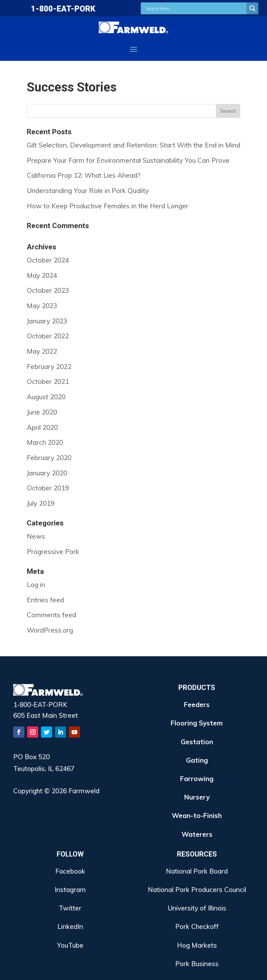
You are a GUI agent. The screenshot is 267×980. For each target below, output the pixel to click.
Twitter (70, 908)
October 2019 (48, 488)
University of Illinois (197, 908)
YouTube (70, 945)
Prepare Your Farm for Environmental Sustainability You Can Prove (128, 160)
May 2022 (42, 351)
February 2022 (49, 367)
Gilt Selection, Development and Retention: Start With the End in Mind (133, 145)
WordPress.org (50, 630)
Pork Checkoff (197, 926)
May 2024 (42, 275)
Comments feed (51, 615)
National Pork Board (197, 871)
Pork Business (197, 964)
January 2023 (47, 321)
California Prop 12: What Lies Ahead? (84, 175)
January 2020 (47, 473)
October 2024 (48, 260)
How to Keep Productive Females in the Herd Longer (108, 206)
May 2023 (42, 306)
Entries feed (45, 600)
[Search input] (195, 8)
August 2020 (46, 397)
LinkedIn (70, 926)
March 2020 (45, 442)
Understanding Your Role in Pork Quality (88, 191)
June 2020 (42, 412)
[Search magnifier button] (252, 8)
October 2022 (48, 336)
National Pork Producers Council (197, 890)
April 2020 (42, 427)
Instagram (70, 890)
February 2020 (49, 458)
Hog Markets (197, 945)
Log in (36, 585)
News (36, 536)
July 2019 (41, 503)
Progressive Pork (53, 552)
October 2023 (48, 290)
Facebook (70, 871)
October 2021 (48, 381)
